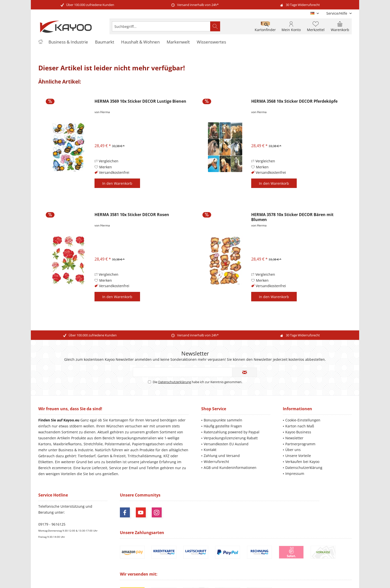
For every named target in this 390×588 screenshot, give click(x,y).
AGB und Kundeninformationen (230, 468)
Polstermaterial (117, 444)
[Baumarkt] (105, 42)
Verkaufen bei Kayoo (302, 462)
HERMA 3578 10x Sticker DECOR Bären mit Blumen (292, 217)
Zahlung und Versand (222, 456)
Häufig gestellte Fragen (223, 426)
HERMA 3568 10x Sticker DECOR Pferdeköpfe (294, 101)
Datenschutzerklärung (175, 382)
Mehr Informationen (337, 569)
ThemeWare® (229, 578)
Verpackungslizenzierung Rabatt (231, 438)
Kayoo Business (298, 432)
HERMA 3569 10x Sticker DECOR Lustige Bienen (140, 101)
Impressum (295, 474)
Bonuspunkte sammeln (223, 420)
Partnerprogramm (300, 444)
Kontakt (210, 450)
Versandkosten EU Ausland (226, 444)
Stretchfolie (93, 444)
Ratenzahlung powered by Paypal (232, 432)
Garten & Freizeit (112, 456)
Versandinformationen (281, 565)
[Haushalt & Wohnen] (140, 42)
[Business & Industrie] (68, 42)
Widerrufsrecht (216, 462)
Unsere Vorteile (298, 456)
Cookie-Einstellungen (303, 420)
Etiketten (46, 462)
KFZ (166, 456)
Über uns (293, 450)
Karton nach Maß (300, 426)
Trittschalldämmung (145, 456)
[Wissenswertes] (211, 42)
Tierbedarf (87, 456)
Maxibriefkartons (67, 444)
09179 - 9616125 (52, 524)
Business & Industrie (76, 450)
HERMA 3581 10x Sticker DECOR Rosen (132, 215)
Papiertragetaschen (148, 444)
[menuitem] (337, 13)
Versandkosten (201, 560)
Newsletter (294, 438)
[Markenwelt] (178, 42)
